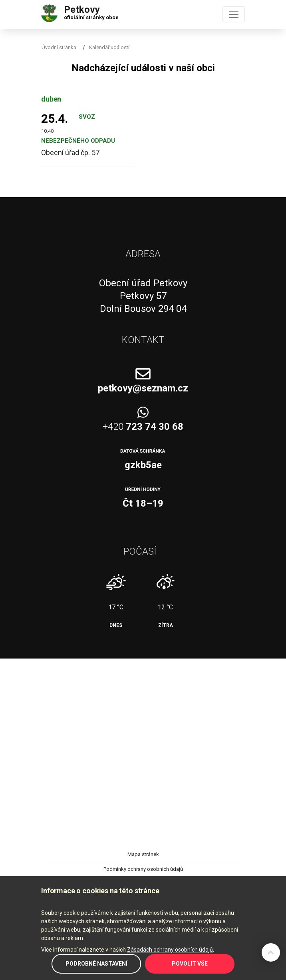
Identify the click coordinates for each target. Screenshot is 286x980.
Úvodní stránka (59, 47)
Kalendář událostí (109, 47)
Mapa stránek (143, 854)
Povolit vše (190, 964)
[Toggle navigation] (234, 14)
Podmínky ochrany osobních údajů (143, 869)
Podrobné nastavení (96, 964)
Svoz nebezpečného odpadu (78, 129)
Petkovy (91, 11)
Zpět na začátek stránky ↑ (271, 952)
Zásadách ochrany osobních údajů (170, 950)
